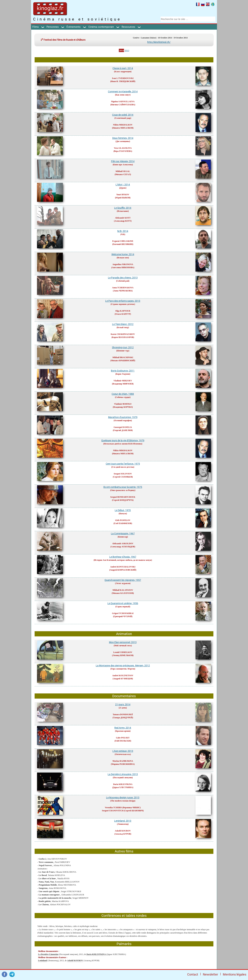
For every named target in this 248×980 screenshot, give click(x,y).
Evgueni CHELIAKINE (123, 241)
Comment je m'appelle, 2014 (123, 92)
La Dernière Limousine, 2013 (123, 774)
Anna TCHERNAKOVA (123, 288)
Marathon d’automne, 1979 (123, 417)
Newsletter (210, 974)
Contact (193, 974)
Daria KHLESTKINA (123, 784)
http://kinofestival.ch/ (159, 42)
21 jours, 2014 (123, 704)
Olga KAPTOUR (123, 311)
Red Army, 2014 (123, 728)
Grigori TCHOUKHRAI (123, 613)
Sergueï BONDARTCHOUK (123, 497)
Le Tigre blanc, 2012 (123, 324)
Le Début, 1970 (123, 510)
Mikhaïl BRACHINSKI (123, 357)
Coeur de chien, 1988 (123, 394)
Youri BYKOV (123, 195)
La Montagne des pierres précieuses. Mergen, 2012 (123, 666)
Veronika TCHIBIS (113, 808)
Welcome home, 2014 (123, 254)
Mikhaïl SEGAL (123, 171)
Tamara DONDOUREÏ (123, 714)
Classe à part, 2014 (123, 68)
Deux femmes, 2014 (123, 138)
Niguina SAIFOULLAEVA (123, 101)
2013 (127, 50)
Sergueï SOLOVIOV (123, 474)
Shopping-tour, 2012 (123, 347)
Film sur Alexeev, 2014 (123, 161)
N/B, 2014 (123, 231)
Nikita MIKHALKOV (123, 125)
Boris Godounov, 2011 (123, 371)
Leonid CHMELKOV (123, 652)
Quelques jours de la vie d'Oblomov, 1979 (123, 440)
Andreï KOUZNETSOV (123, 676)
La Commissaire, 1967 (123, 534)
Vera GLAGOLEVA (123, 148)
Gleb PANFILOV (123, 520)
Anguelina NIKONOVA (123, 264)
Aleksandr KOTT (123, 218)
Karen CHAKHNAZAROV (123, 334)
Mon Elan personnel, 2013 (123, 642)
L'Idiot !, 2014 (123, 185)
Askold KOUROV (123, 831)
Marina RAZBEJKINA (123, 761)
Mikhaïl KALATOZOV (123, 590)
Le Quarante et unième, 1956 (123, 603)
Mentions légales (235, 974)
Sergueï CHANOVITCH (113, 811)
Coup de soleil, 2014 (123, 115)
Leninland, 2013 (123, 821)
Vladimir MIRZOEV (123, 381)
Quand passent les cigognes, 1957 (123, 580)
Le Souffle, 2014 (123, 208)
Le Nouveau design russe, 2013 (123, 798)
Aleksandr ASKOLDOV (123, 544)
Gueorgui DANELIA (123, 427)
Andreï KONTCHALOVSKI (123, 567)
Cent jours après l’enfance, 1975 (123, 464)
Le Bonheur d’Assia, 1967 (123, 557)
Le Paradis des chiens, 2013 (123, 278)
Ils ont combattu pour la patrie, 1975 (123, 487)
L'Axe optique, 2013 (123, 751)
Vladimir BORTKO (123, 404)
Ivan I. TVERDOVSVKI (123, 78)
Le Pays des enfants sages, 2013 (123, 301)
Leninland (43, 961)
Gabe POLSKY (123, 738)
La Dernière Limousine (48, 954)
